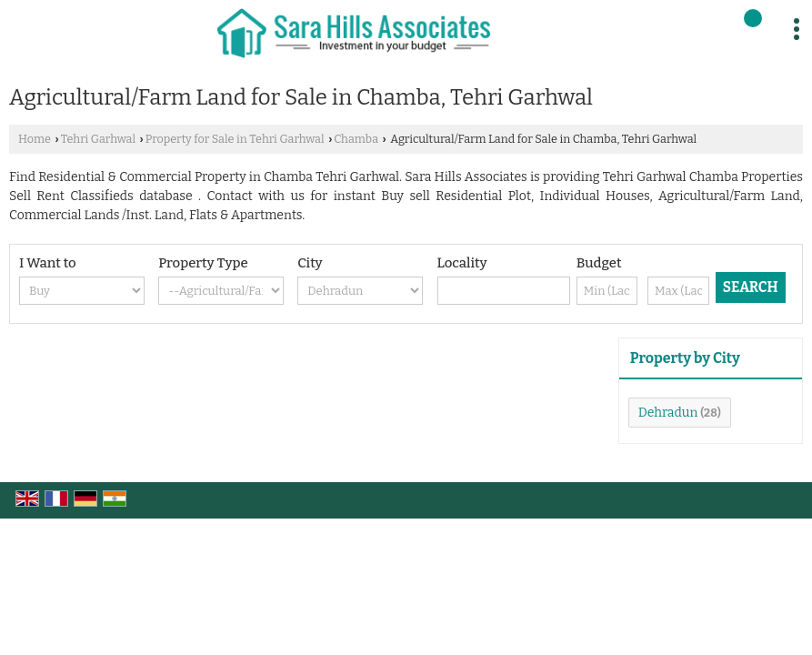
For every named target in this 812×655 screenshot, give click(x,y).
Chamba (356, 139)
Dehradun (668, 413)
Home (35, 139)
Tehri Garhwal (98, 139)
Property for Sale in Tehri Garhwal (235, 139)
